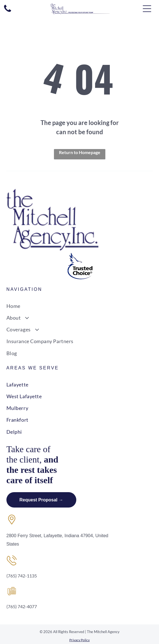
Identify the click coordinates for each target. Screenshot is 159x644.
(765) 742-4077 (22, 606)
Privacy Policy (79, 640)
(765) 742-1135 (22, 576)
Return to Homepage (80, 152)
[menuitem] (80, 306)
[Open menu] (147, 9)
